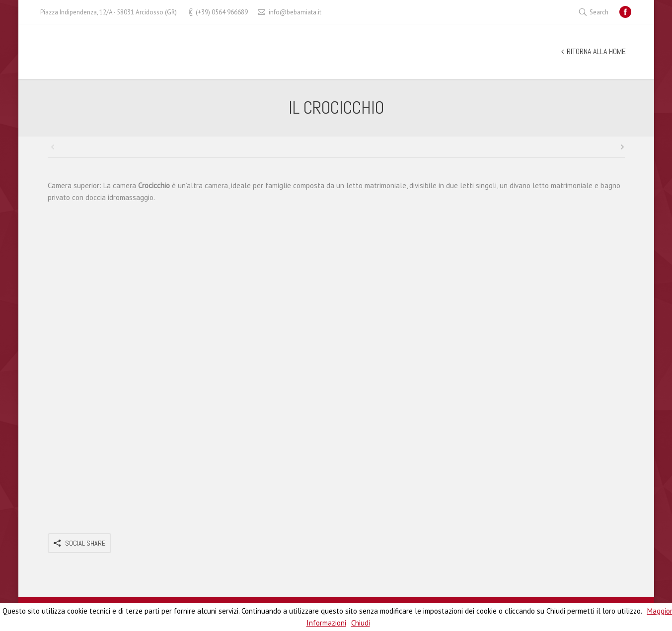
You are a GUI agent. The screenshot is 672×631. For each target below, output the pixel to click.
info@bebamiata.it (295, 12)
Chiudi (361, 623)
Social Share (85, 543)
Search (599, 12)
